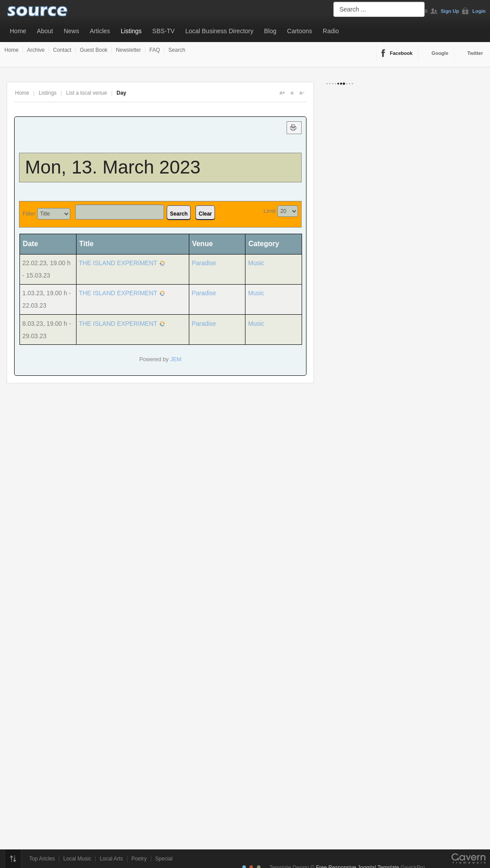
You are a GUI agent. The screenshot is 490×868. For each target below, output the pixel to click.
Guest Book (94, 50)
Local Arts (111, 859)
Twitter (475, 53)
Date (33, 244)
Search (177, 50)
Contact (62, 50)
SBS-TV (163, 31)
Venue (202, 244)
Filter (29, 214)
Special (164, 859)
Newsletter (128, 50)
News (71, 31)
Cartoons (300, 31)
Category (264, 244)
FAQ (155, 50)
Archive (36, 50)
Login (479, 11)
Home (18, 31)
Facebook (401, 53)
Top (13, 859)
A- (302, 93)
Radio (331, 31)
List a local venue (86, 93)
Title (86, 244)
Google (440, 53)
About (45, 31)
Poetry (139, 859)
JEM (176, 359)
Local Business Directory (219, 31)
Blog (270, 31)
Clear (205, 214)
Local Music (77, 859)
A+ (282, 93)
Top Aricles (42, 859)
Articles (100, 31)
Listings (131, 31)
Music (256, 263)
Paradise (204, 263)
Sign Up (450, 11)
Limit (270, 211)
